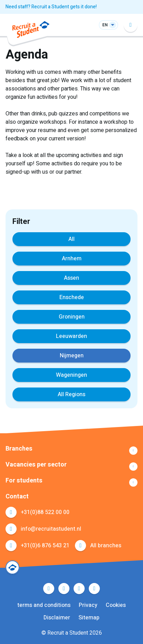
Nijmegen (72, 356)
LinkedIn (79, 589)
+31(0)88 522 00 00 (45, 512)
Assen (71, 278)
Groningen (72, 317)
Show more (71, 451)
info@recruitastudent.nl (51, 529)
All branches (106, 546)
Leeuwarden (71, 336)
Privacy (88, 605)
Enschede (72, 297)
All (71, 239)
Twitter (64, 589)
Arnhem (72, 259)
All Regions (71, 394)
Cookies (116, 605)
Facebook (49, 589)
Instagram (94, 589)
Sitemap (89, 618)
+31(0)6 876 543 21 (45, 546)
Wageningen (71, 375)
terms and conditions (44, 605)
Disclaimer (57, 618)
